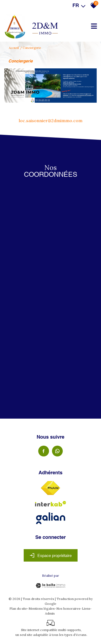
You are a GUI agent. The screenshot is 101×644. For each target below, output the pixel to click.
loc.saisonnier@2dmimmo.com (51, 121)
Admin (50, 613)
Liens (86, 608)
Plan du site (18, 608)
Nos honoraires (68, 608)
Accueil (14, 48)
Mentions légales (42, 608)
